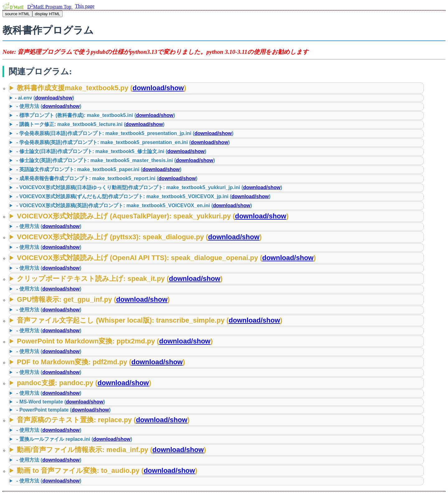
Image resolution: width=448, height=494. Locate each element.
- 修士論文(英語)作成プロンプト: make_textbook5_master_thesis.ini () (115, 160)
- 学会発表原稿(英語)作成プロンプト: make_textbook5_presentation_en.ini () (122, 142)
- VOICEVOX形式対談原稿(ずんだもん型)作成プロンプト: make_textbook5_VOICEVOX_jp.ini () (143, 196)
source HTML (17, 14)
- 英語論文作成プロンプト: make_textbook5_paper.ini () (98, 169)
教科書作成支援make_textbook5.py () (101, 88)
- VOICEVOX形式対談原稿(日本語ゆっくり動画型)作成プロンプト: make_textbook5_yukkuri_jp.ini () (149, 187)
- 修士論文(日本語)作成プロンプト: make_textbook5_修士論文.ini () (111, 151)
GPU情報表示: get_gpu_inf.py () (93, 299)
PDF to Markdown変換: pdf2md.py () (101, 362)
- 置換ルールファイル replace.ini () (74, 439)
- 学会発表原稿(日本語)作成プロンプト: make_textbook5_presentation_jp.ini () (124, 133)
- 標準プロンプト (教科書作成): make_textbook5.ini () (95, 115)
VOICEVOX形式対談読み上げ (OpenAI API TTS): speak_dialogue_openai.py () (166, 258)
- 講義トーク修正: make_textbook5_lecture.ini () (90, 124)
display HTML (47, 14)
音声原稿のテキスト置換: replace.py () (103, 420)
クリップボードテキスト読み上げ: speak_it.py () (120, 279)
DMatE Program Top (50, 7)
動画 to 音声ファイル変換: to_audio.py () (107, 471)
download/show (158, 88)
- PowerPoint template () (63, 410)
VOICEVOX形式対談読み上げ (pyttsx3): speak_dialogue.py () (139, 237)
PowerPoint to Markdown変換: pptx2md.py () (115, 341)
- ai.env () (44, 98)
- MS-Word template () (60, 402)
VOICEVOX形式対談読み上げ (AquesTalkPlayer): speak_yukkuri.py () (153, 216)
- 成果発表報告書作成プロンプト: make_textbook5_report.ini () (106, 178)
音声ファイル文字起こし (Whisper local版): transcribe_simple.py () (149, 320)
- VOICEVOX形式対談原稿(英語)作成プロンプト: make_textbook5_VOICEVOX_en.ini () (133, 205)
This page (85, 6)
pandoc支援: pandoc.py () (84, 383)
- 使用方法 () (48, 106)
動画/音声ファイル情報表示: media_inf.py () (111, 450)
